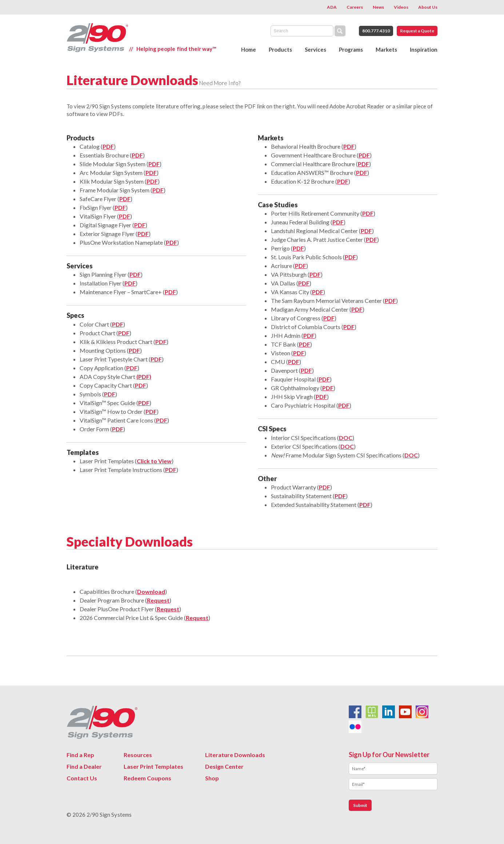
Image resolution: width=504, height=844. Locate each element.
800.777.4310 (376, 31)
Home (249, 49)
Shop (212, 778)
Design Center (224, 766)
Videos (401, 7)
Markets (386, 49)
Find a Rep (80, 755)
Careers (355, 7)
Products (280, 49)
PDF (154, 164)
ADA (332, 7)
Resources (138, 755)
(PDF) (144, 377)
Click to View (154, 461)
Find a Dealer (84, 766)
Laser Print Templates (153, 766)
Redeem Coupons (147, 778)
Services (315, 49)
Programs (351, 49)
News (378, 7)
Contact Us (82, 778)
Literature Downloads (235, 755)
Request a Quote (417, 31)
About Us (428, 7)
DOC (346, 438)
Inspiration (424, 49)
